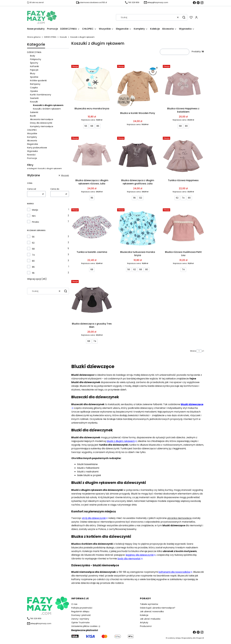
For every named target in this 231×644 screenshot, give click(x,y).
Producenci (146, 626)
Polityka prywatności (82, 608)
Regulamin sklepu (80, 611)
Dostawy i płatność (81, 615)
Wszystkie (32, 133)
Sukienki (34, 112)
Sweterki (34, 98)
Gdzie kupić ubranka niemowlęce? (158, 608)
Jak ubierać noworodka (152, 611)
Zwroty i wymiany (80, 619)
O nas (74, 604)
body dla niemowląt (129, 559)
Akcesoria (32, 141)
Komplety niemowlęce (42, 126)
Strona (193, 351)
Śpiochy (34, 63)
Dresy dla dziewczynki (41, 123)
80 (33, 261)
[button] (184, 17)
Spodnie (34, 77)
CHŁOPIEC (32, 130)
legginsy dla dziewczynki (140, 555)
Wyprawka (32, 151)
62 (33, 243)
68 (33, 249)
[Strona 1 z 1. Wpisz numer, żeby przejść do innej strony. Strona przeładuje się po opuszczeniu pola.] (199, 351)
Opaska (34, 91)
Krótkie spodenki (38, 80)
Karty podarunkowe (37, 148)
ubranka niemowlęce (179, 518)
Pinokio (36, 222)
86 (33, 267)
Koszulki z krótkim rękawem (47, 109)
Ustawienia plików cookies (85, 626)
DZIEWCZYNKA (50, 37)
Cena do (55, 189)
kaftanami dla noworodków (174, 572)
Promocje (32, 158)
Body (33, 56)
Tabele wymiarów (149, 604)
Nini (34, 216)
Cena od (32, 189)
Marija (35, 210)
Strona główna (34, 37)
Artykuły (144, 623)
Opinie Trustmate (80, 623)
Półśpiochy (36, 59)
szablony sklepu (174, 638)
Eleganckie (33, 144)
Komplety (32, 137)
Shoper (199, 638)
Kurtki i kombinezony (41, 95)
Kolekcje (144, 615)
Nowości (31, 155)
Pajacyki (34, 70)
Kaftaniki (34, 66)
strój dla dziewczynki (94, 518)
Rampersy (35, 84)
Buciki (33, 116)
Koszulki (63, 37)
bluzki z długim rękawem (121, 441)
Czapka (34, 88)
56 (33, 237)
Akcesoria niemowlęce (42, 119)
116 (33, 273)
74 (33, 255)
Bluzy (33, 73)
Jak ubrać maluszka (150, 619)
